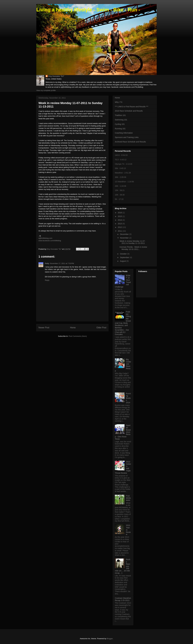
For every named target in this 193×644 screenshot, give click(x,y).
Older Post (101, 328)
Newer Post (44, 328)
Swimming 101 (121, 120)
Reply (47, 280)
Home (73, 328)
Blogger (110, 639)
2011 (120, 231)
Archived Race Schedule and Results (130, 142)
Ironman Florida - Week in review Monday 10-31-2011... (133, 248)
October (124, 254)
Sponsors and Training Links (127, 137)
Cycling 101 (120, 124)
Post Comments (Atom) (78, 336)
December (125, 234)
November (125, 238)
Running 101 (120, 129)
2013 (120, 224)
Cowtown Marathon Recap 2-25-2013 (123, 599)
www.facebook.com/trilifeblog (50, 241)
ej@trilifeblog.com (45, 238)
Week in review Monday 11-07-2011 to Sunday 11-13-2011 (132, 242)
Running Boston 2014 (128, 398)
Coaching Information (124, 133)
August (123, 261)
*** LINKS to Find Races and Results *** (132, 107)
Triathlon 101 (120, 115)
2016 (120, 213)
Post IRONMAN (128, 498)
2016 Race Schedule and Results (129, 111)
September (125, 257)
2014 (120, 220)
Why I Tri (119, 102)
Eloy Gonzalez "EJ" (56, 76)
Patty (47, 263)
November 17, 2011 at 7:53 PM (62, 263)
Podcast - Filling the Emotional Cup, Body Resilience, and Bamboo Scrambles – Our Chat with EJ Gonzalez (123, 323)
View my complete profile (46, 90)
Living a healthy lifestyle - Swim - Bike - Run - (88, 10)
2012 (120, 227)
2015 (120, 216)
